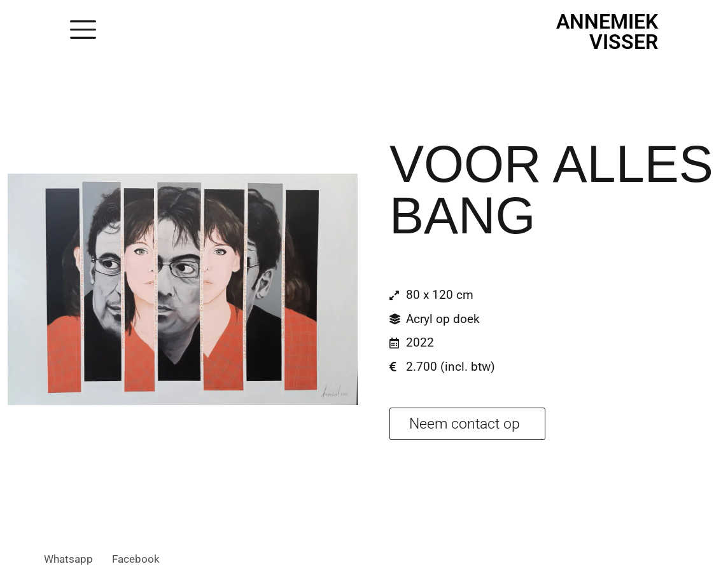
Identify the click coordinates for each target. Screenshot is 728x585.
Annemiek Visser (607, 32)
